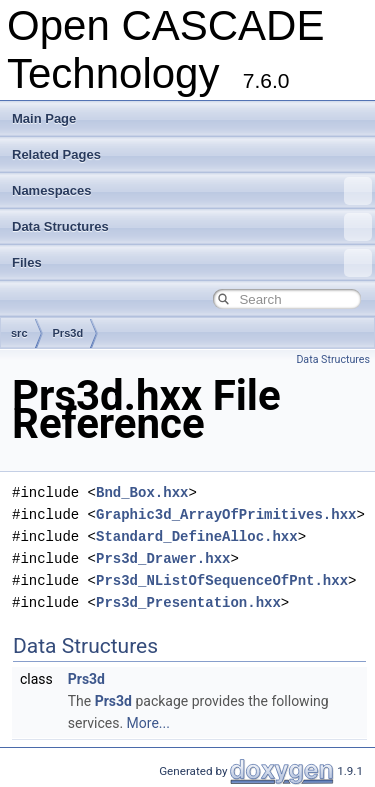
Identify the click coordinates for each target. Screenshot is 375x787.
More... (148, 723)
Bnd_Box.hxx (142, 492)
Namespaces (192, 191)
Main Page (44, 118)
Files (192, 263)
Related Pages (56, 154)
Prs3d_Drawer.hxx (163, 558)
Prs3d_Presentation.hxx (188, 602)
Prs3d (68, 333)
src (19, 333)
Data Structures (192, 227)
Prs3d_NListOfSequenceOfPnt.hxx (222, 580)
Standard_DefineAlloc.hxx (197, 536)
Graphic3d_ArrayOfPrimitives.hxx (226, 514)
